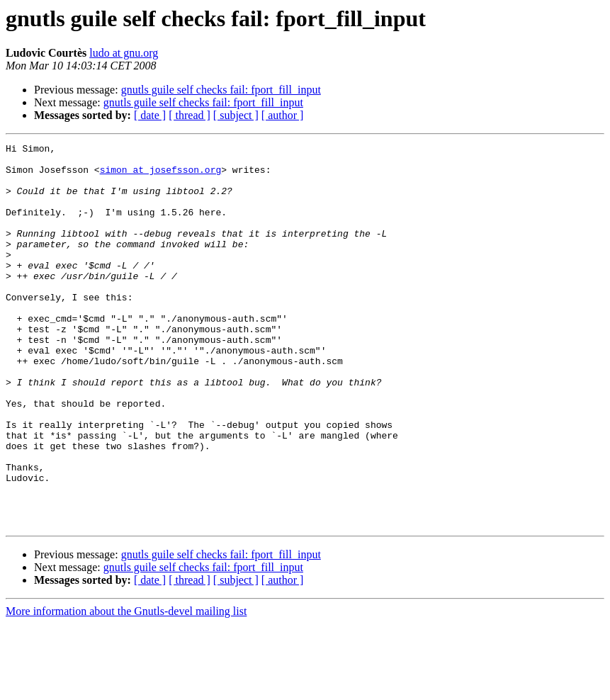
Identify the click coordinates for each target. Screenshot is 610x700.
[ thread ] (190, 115)
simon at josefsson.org (161, 176)
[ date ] (150, 115)
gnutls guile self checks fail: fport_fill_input (221, 90)
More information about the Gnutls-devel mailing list (126, 688)
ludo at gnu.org (124, 53)
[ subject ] (236, 115)
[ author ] (283, 115)
